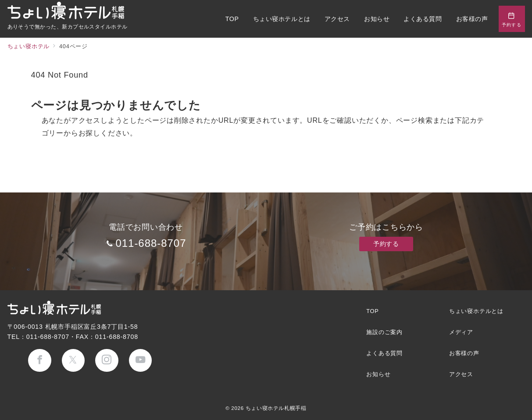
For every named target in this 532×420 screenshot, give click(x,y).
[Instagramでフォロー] (107, 361)
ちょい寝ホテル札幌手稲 (276, 408)
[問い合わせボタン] (512, 19)
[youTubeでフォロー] (141, 361)
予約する (386, 244)
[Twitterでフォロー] (73, 361)
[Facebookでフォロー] (40, 361)
